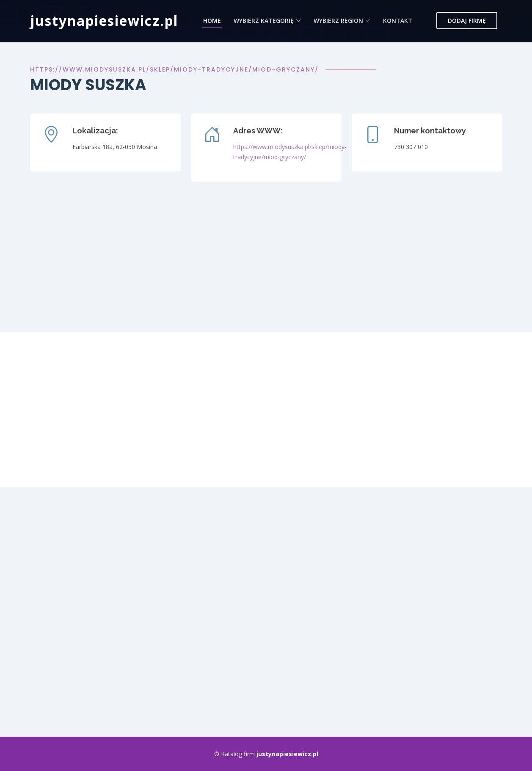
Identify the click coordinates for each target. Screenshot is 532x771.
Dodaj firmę (467, 21)
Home (212, 21)
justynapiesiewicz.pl (104, 21)
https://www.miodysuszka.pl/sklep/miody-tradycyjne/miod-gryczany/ (174, 69)
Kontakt (398, 21)
